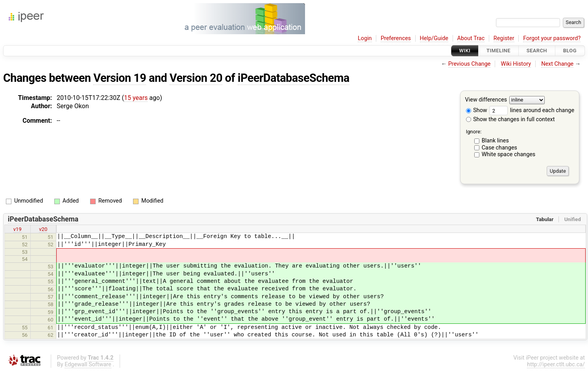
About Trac (471, 38)
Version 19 (120, 78)
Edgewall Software (88, 365)
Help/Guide (434, 38)
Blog (570, 51)
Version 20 (196, 78)
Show (477, 110)
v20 (43, 229)
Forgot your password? (552, 38)
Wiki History (516, 64)
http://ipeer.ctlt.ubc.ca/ (556, 365)
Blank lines (495, 141)
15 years (136, 98)
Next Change (557, 64)
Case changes (499, 148)
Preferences (396, 38)
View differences (486, 100)
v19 (18, 229)
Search (537, 51)
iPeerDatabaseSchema (294, 78)
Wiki (465, 51)
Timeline (498, 51)
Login (365, 38)
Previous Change (470, 64)
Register (504, 38)
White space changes (509, 154)
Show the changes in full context (510, 119)
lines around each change (532, 110)
